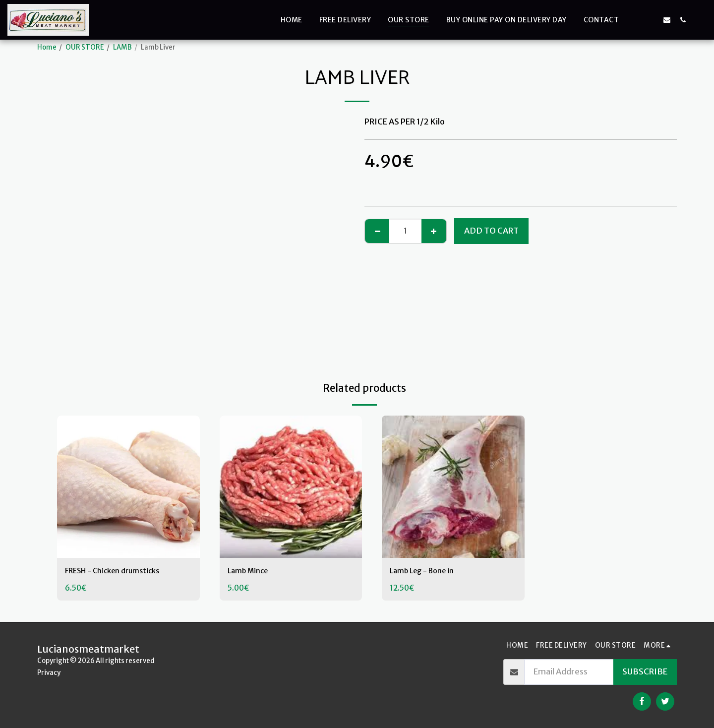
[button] (635, 20)
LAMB (122, 47)
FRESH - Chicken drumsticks (118, 572)
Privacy (49, 673)
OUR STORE (85, 47)
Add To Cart (491, 231)
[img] (128, 487)
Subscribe (645, 672)
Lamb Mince (251, 572)
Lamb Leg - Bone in (427, 572)
